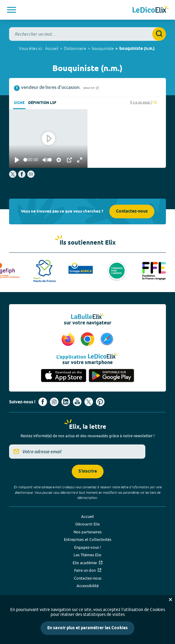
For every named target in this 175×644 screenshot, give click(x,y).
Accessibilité (88, 586)
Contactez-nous (132, 211)
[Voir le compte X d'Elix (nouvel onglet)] (89, 402)
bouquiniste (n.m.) (137, 49)
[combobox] (87, 34)
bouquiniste (103, 48)
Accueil (52, 48)
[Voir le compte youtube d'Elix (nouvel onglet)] (77, 402)
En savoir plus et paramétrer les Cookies (87, 628)
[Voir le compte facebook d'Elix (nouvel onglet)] (43, 402)
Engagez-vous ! (88, 547)
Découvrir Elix (88, 524)
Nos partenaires (88, 532)
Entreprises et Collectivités (88, 539)
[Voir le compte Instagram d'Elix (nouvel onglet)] (54, 402)
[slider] (25, 160)
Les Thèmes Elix (87, 555)
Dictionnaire (75, 48)
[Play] (17, 160)
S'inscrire (88, 472)
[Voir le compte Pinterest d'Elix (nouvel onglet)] (100, 402)
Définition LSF (42, 103)
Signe (19, 103)
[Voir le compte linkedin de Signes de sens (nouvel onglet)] (66, 402)
